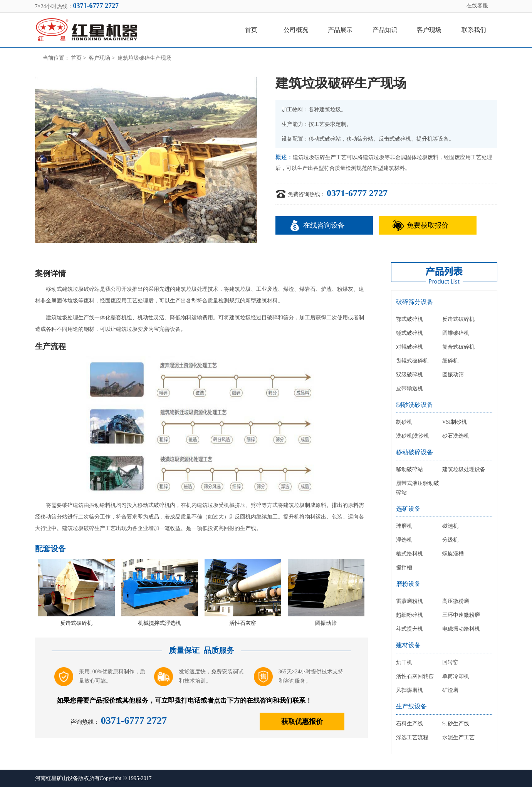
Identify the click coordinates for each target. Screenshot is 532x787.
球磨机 (404, 526)
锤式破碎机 (409, 333)
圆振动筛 (326, 623)
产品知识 (385, 30)
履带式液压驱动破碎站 (418, 488)
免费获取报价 (428, 225)
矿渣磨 (450, 690)
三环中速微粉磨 (461, 615)
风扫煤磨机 (409, 690)
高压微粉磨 (456, 601)
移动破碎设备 (415, 452)
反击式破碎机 (76, 623)
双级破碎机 (409, 375)
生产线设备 (411, 706)
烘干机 (404, 662)
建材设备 (408, 645)
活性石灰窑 (243, 623)
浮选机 (404, 540)
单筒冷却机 (456, 676)
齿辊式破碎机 (412, 361)
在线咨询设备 (324, 225)
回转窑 (450, 662)
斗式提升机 (409, 629)
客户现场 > (102, 58)
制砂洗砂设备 (415, 405)
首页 (251, 30)
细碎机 (450, 361)
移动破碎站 (409, 469)
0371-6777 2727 (357, 193)
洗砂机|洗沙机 (413, 436)
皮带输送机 (409, 388)
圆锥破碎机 (456, 333)
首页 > (79, 58)
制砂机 (404, 422)
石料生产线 (409, 724)
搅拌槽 (404, 568)
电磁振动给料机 (461, 629)
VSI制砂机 (455, 422)
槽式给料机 (409, 554)
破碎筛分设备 (415, 302)
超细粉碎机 (409, 615)
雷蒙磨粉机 (409, 601)
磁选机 (450, 526)
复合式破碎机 (458, 347)
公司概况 (296, 30)
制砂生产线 (456, 724)
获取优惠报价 (302, 722)
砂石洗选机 (456, 436)
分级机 (450, 540)
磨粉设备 (408, 584)
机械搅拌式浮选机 (159, 623)
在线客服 (477, 6)
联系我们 (474, 30)
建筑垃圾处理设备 (464, 469)
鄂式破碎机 (409, 319)
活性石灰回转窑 (415, 676)
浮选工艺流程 (412, 737)
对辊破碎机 (409, 347)
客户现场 (429, 30)
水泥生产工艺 (458, 737)
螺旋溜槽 (453, 554)
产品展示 (340, 30)
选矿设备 (408, 509)
